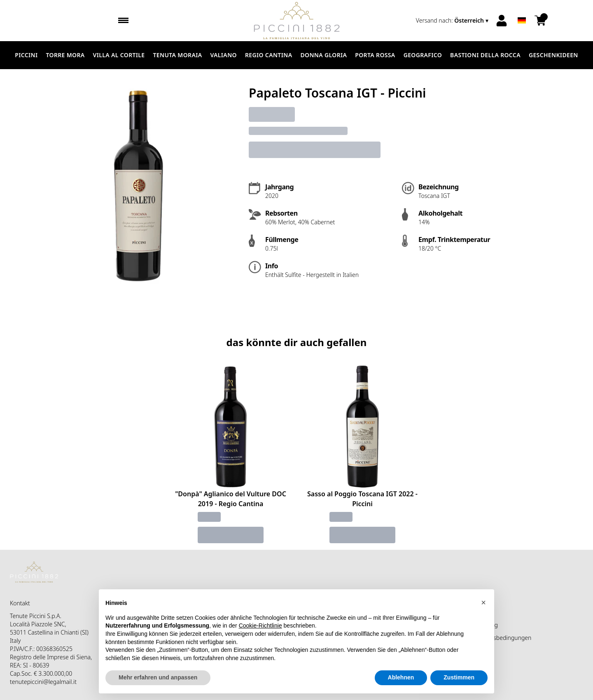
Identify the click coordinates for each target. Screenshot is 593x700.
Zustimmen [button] (459, 677)
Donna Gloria (323, 55)
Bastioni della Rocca (485, 55)
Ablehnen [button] (401, 677)
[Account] (502, 21)
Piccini (26, 55)
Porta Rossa (375, 55)
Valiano (223, 55)
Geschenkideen (553, 55)
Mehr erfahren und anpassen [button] (158, 677)
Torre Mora (65, 55)
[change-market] (453, 21)
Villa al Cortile (119, 55)
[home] (297, 21)
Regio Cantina (268, 55)
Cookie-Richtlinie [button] (260, 626)
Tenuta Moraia (178, 55)
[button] (483, 602)
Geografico (423, 55)
